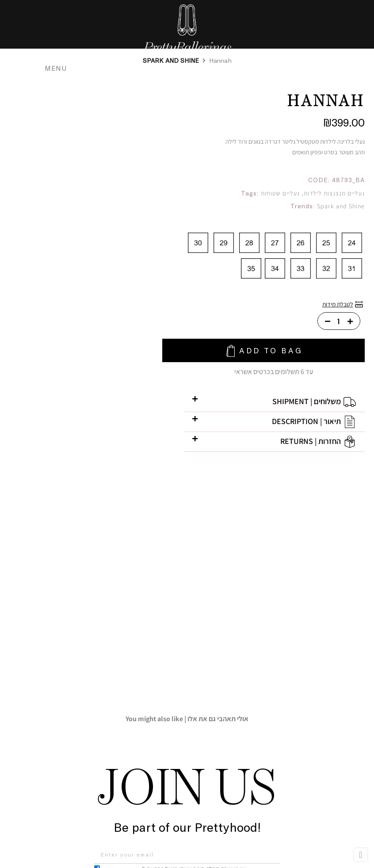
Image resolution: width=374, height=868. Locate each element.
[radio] (352, 243)
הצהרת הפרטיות (126, 679)
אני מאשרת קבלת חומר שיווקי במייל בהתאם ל (177, 678)
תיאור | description (306, 424)
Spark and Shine (341, 206)
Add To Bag (262, 352)
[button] (254, 405)
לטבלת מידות (338, 304)
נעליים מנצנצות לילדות (334, 193)
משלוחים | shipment (307, 404)
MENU (59, 68)
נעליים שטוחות (280, 193)
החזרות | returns (311, 444)
